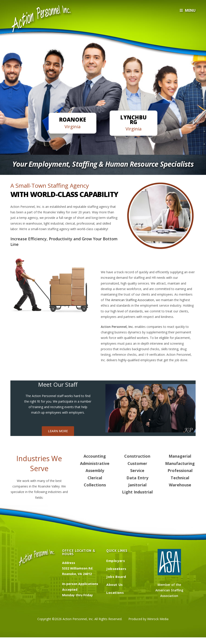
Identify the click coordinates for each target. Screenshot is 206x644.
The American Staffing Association (129, 300)
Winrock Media (158, 619)
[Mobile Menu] (188, 11)
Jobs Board (116, 577)
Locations (115, 592)
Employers (116, 561)
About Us (115, 585)
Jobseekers (116, 569)
